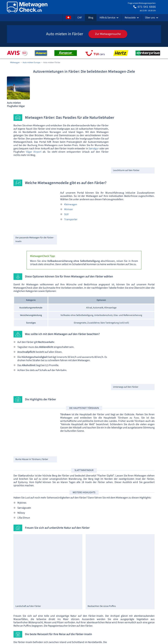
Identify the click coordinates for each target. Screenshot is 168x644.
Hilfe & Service (109, 18)
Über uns (152, 18)
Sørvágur (94, 149)
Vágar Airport (34, 152)
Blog (91, 18)
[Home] (27, 7)
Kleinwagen (71, 204)
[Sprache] (68, 18)
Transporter (71, 219)
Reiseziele (132, 18)
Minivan (68, 209)
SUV (66, 214)
